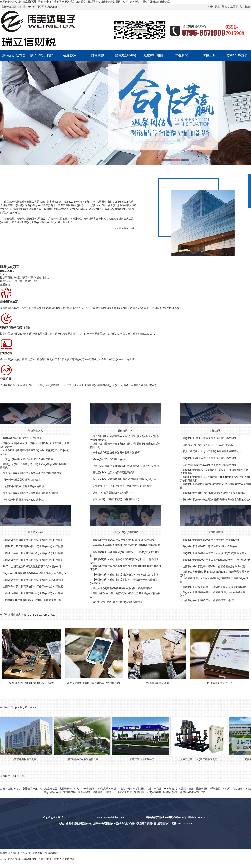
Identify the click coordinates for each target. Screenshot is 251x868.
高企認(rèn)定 (35, 532)
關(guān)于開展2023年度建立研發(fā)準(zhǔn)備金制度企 (215, 553)
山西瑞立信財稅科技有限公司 (20, 202)
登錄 (217, 7)
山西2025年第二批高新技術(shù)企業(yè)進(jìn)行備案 (33, 553)
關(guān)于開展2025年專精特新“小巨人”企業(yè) (210, 546)
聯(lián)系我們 (237, 55)
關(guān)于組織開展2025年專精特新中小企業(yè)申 (211, 540)
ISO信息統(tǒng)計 (107, 789)
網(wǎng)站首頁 (14, 55)
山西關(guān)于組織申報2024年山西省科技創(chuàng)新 (214, 566)
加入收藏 (245, 7)
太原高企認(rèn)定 (135, 817)
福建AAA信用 (154, 789)
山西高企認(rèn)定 (10, 789)
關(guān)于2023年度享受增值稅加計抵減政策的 (209, 458)
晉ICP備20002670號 (140, 830)
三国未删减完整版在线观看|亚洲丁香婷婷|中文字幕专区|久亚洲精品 (37, 859)
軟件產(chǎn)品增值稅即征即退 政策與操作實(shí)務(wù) (124, 479)
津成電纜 (97, 792)
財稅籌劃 (98, 55)
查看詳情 (5, 285)
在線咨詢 (70, 55)
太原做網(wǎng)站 (70, 789)
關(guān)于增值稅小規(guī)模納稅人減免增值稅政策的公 (214, 493)
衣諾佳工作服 (30, 789)
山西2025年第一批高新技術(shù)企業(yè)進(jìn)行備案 (33, 560)
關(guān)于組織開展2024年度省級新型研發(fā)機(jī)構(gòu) (215, 587)
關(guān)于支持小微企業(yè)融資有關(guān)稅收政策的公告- (216, 499)
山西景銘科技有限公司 (26, 759)
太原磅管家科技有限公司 (143, 759)
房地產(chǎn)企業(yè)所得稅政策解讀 (113, 473)
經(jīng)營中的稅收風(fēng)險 (109, 459)
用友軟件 (110, 792)
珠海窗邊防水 (124, 792)
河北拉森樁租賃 (49, 789)
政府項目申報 (215, 532)
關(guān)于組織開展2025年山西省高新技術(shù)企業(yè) (34, 573)
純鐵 (122, 789)
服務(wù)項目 (153, 55)
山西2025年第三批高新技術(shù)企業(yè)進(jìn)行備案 (33, 546)
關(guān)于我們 (42, 55)
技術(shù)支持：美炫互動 (113, 830)
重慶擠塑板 (202, 789)
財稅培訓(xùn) (125, 55)
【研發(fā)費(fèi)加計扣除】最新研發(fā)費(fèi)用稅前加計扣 (126, 575)
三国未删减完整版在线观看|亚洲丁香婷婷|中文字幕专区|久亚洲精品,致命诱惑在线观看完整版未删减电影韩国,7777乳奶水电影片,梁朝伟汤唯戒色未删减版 (85, 2)
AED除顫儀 (88, 789)
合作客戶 (5, 707)
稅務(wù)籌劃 (170, 792)
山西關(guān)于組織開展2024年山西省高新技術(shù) (32, 600)
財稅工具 (209, 55)
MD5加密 (169, 789)
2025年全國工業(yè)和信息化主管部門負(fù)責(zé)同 (32, 566)
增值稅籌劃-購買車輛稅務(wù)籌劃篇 (23, 500)
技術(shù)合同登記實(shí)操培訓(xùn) (113, 493)
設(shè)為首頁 (230, 7)
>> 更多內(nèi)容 (125, 228)
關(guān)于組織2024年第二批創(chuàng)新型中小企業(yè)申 (216, 560)
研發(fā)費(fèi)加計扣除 (126, 532)
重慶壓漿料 (69, 792)
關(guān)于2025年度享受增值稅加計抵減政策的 (209, 438)
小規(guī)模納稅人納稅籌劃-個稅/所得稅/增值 (28, 459)
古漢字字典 (84, 792)
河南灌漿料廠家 (185, 789)
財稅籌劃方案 (36, 431)
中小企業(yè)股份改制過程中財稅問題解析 (116, 452)
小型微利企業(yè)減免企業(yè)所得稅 (23, 486)
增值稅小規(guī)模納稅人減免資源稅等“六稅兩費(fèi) (32, 473)
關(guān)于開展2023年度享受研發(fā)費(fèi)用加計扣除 (123, 540)
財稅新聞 (181, 55)
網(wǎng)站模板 (136, 789)
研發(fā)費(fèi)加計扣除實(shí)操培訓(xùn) (116, 499)
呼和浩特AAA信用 (220, 789)
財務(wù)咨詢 (153, 792)
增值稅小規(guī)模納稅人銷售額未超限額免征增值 (30, 493)
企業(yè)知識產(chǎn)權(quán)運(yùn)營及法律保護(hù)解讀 (126, 466)
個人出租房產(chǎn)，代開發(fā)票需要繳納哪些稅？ (212, 451)
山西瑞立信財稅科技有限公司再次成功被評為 (208, 445)
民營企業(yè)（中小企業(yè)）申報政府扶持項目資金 (122, 486)
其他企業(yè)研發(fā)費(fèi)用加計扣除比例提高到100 (122, 588)
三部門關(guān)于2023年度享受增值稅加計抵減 (209, 465)
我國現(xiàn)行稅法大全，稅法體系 (22, 438)
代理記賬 (139, 792)
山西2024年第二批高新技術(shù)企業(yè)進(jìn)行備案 (33, 587)
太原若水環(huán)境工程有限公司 (201, 759)
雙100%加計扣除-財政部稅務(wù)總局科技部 (118, 602)
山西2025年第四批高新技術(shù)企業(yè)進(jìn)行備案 (33, 540)
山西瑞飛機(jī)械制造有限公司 (85, 759)
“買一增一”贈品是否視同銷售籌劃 (21, 480)
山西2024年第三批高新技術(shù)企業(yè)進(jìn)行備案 (33, 593)
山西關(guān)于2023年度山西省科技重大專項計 (209, 600)
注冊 (210, 7)
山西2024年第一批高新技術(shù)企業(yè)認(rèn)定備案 (33, 580)
